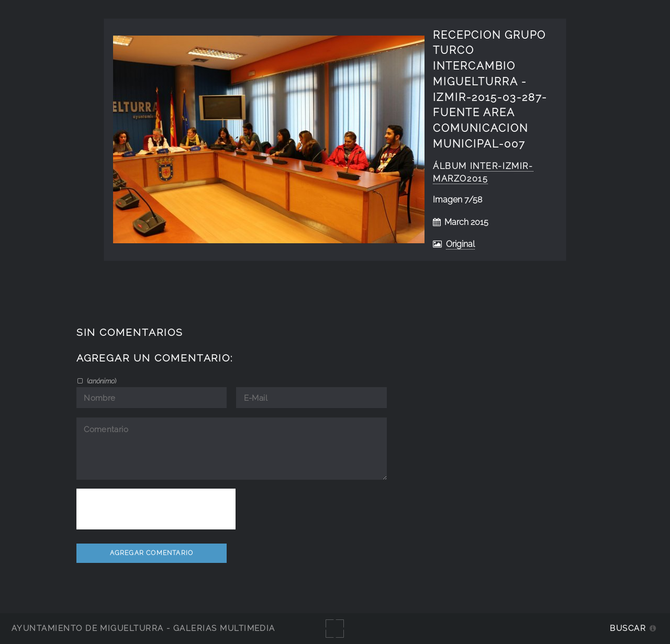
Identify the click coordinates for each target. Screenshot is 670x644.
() (101, 381)
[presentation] (156, 509)
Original (460, 244)
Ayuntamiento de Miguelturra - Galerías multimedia (143, 628)
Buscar (628, 628)
